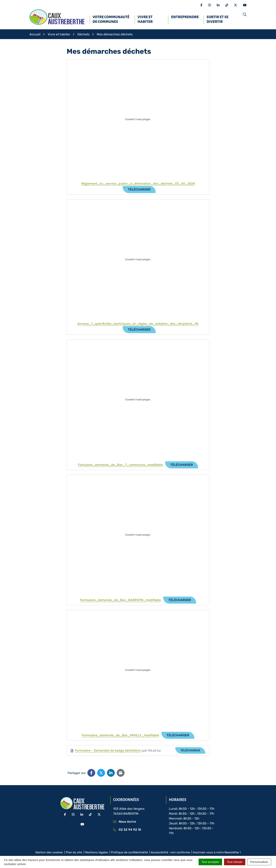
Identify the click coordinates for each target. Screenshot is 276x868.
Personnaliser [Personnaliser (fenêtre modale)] (259, 862)
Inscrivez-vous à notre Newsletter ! (217, 852)
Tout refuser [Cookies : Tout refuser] (235, 862)
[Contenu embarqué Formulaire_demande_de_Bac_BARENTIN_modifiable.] (138, 535)
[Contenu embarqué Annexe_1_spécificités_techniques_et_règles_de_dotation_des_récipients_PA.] (138, 260)
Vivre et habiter (145, 19)
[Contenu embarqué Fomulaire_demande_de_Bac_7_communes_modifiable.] (138, 400)
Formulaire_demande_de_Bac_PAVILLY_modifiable (120, 735)
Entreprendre (185, 17)
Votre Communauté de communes (111, 19)
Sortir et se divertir (217, 19)
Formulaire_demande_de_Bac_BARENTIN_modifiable (120, 600)
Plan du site (74, 852)
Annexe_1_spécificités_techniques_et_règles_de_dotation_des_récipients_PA (138, 324)
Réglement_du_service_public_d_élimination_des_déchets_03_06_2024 (138, 184)
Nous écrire (125, 822)
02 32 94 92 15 (127, 830)
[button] (245, 14)
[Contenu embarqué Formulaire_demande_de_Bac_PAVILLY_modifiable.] (138, 670)
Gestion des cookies (49, 852)
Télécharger (139, 189)
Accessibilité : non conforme (170, 852)
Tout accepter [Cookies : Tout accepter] (210, 862)
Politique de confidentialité (129, 852)
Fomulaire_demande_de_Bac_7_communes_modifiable (120, 465)
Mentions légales (97, 852)
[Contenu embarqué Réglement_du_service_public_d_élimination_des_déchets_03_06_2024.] (138, 119)
